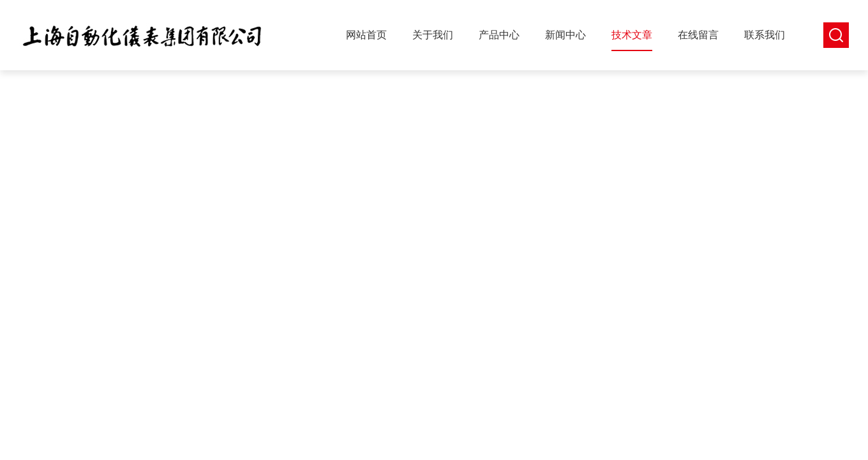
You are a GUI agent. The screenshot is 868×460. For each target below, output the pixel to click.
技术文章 (632, 35)
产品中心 (499, 35)
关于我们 (433, 35)
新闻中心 (565, 35)
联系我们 (765, 35)
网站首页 (366, 35)
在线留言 (698, 35)
